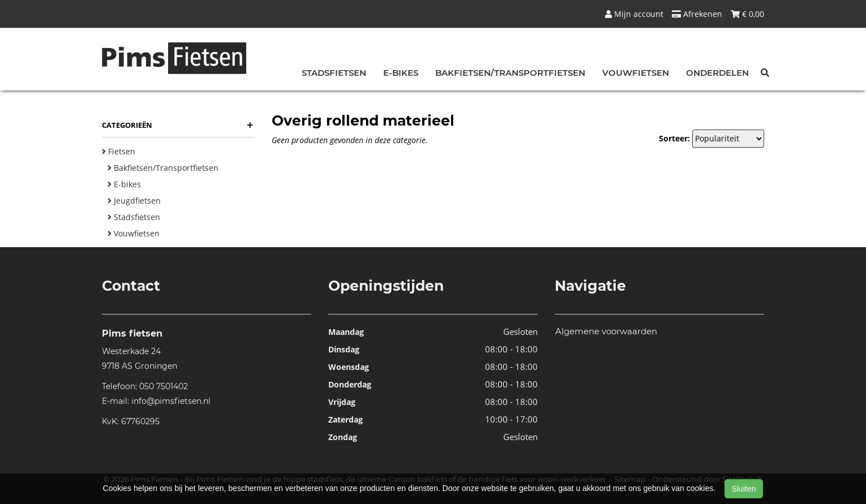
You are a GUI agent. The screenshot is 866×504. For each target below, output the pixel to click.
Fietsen (119, 151)
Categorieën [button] (177, 125)
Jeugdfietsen (134, 201)
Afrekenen (697, 14)
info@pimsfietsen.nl (171, 401)
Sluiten (744, 489)
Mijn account (634, 14)
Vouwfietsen (636, 73)
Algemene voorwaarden (606, 331)
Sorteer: (674, 138)
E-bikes (401, 73)
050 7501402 (164, 386)
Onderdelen (717, 73)
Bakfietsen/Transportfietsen (510, 73)
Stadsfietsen (334, 73)
